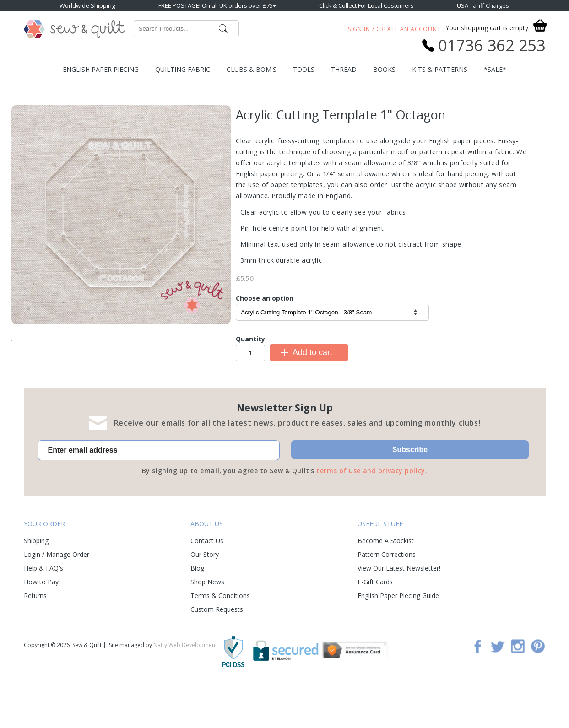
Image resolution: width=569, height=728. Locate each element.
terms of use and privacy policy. (372, 511)
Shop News (207, 623)
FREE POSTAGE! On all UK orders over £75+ (217, 5)
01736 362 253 (492, 45)
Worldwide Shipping (87, 5)
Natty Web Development (185, 686)
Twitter (498, 687)
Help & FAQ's (43, 609)
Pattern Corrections (387, 595)
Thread (344, 69)
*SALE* (495, 69)
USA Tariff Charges (483, 5)
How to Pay (41, 623)
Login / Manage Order (57, 595)
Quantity (250, 339)
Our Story (205, 595)
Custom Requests (217, 650)
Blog (197, 609)
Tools (304, 69)
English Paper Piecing (101, 69)
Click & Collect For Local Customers (366, 5)
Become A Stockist (386, 581)
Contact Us (207, 581)
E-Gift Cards (375, 623)
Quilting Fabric (183, 69)
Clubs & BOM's (252, 69)
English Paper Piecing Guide (398, 636)
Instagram (518, 687)
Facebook (477, 687)
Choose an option (265, 298)
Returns (35, 636)
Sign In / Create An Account (394, 29)
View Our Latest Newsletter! (399, 609)
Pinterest (538, 687)
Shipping (36, 581)
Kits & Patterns (440, 69)
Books (384, 69)
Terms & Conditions (220, 636)
